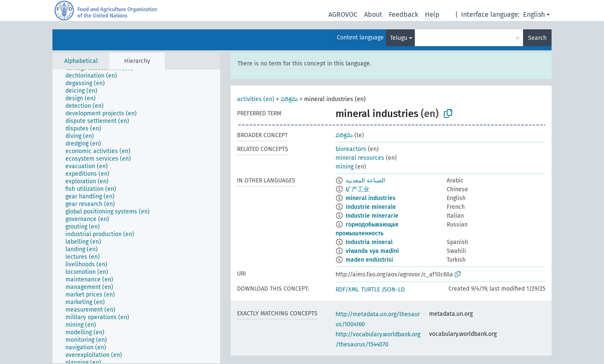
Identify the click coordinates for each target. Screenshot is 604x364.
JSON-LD (393, 290)
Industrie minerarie (372, 216)
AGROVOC (343, 14)
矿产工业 (357, 189)
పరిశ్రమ (289, 99)
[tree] (136, 216)
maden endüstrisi (369, 260)
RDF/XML (347, 290)
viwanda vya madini (372, 251)
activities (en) (256, 99)
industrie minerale (371, 207)
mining (345, 167)
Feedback (404, 14)
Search (537, 38)
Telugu (399, 38)
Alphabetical (81, 61)
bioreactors (351, 149)
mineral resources (360, 158)
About (373, 14)
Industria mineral (369, 242)
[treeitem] (95, 76)
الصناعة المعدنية (365, 181)
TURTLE (371, 290)
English (534, 14)
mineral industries (371, 198)
